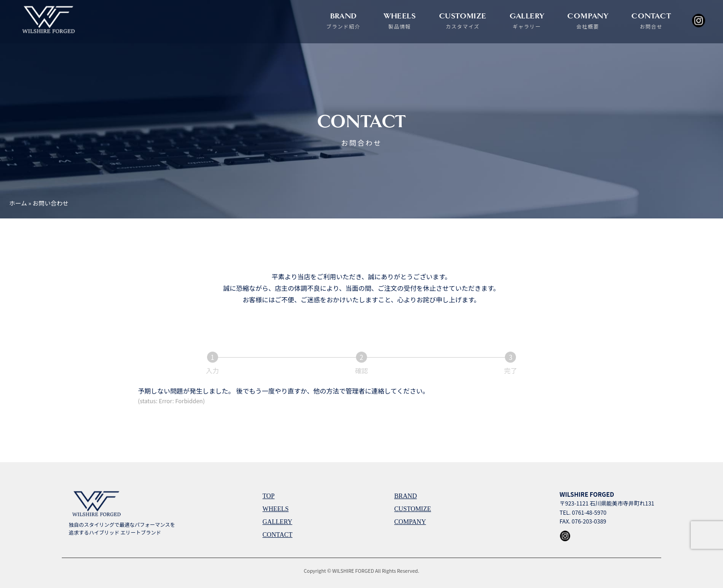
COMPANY (588, 21)
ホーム (18, 203)
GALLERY (527, 21)
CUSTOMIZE (463, 21)
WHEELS (400, 21)
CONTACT (651, 21)
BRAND (344, 21)
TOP (268, 496)
